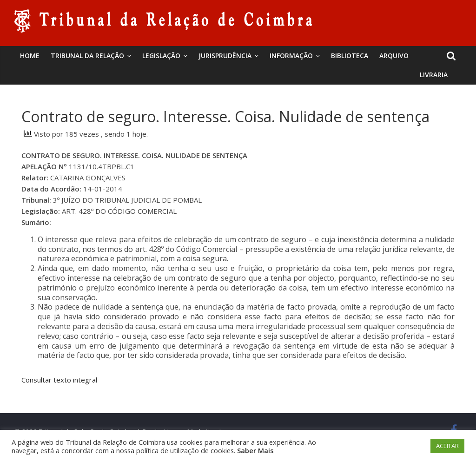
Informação (291, 56)
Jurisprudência (225, 56)
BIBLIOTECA (350, 56)
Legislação (161, 56)
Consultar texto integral (59, 380)
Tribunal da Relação (87, 56)
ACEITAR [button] (447, 446)
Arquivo (394, 56)
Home (30, 56)
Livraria (434, 75)
